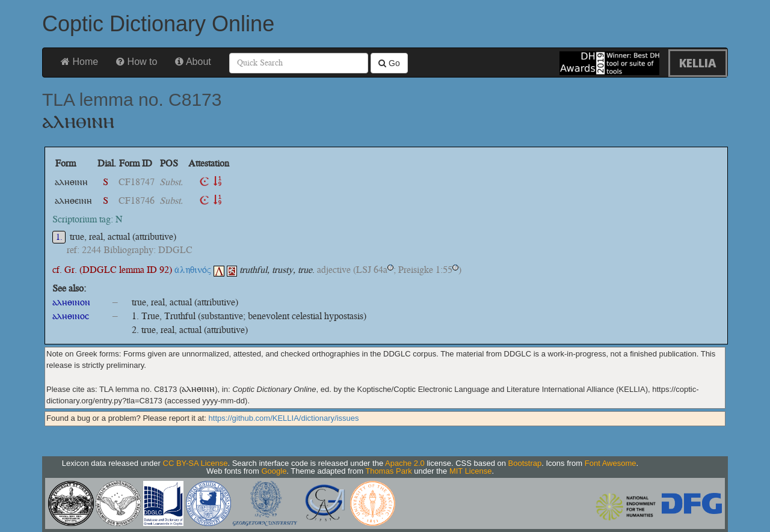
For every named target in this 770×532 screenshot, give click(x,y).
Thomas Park (388, 471)
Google (274, 471)
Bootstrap (525, 463)
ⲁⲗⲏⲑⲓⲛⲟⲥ (71, 316)
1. (59, 237)
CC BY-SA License (196, 463)
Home (79, 62)
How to (137, 62)
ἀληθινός (199, 270)
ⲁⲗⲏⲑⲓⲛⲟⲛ (71, 302)
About (193, 62)
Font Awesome (611, 463)
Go (389, 63)
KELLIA (698, 63)
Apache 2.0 (405, 463)
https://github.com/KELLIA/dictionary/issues (284, 418)
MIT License (471, 471)
